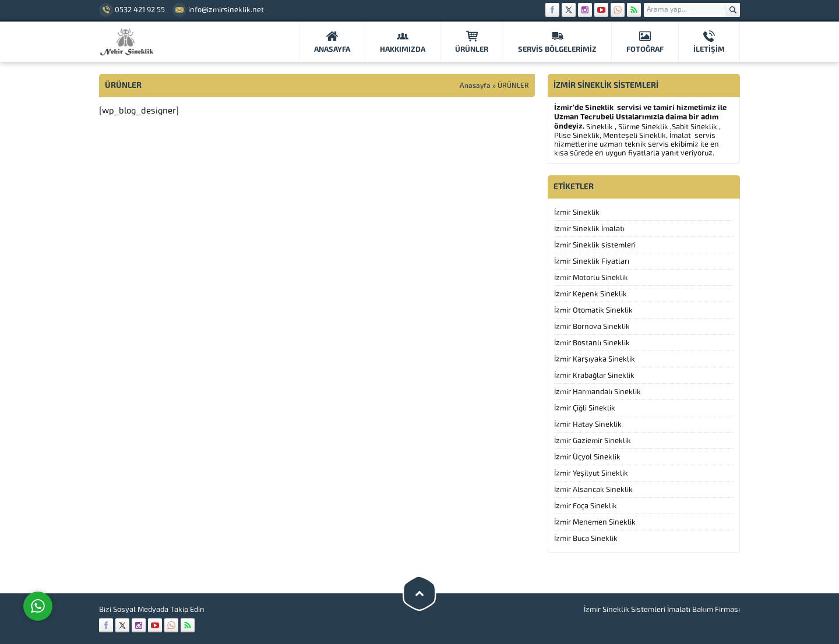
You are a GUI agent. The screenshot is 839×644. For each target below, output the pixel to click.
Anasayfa (475, 86)
